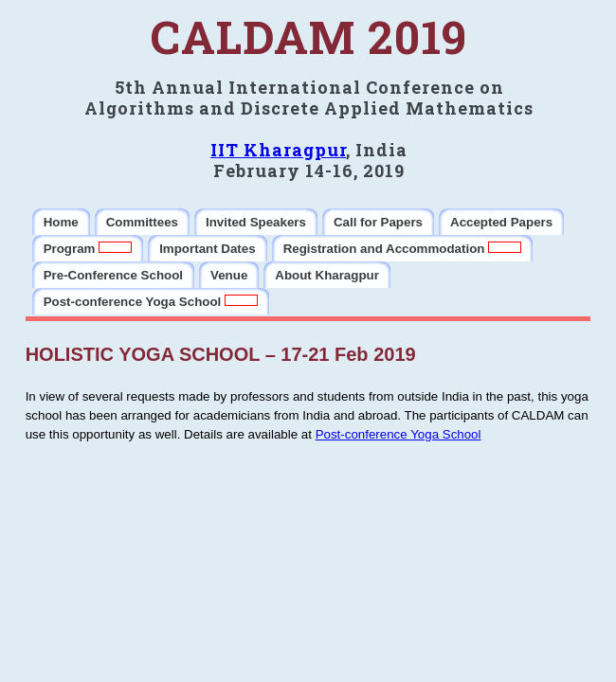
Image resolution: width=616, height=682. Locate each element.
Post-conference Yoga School (399, 434)
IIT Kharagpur (278, 150)
